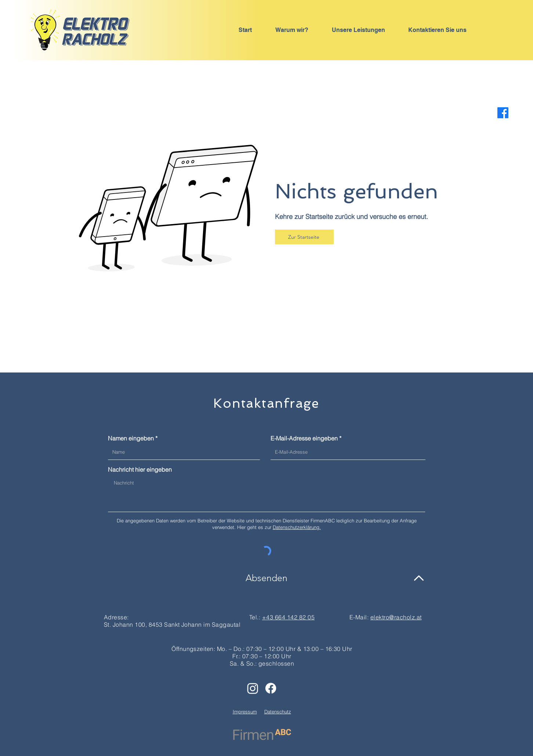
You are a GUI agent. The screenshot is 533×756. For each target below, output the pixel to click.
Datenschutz (278, 712)
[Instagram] (253, 688)
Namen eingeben (131, 438)
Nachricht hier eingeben (140, 469)
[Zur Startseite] (304, 237)
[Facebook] (503, 113)
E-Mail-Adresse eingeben (304, 438)
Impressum (245, 712)
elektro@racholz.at (396, 617)
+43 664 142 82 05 (288, 617)
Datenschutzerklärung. (297, 527)
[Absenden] (266, 578)
